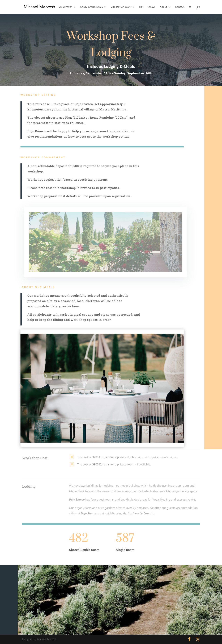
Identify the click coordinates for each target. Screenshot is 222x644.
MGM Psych (65, 7)
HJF (141, 7)
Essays (151, 7)
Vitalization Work (121, 7)
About (164, 7)
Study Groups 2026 (92, 7)
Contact (180, 7)
